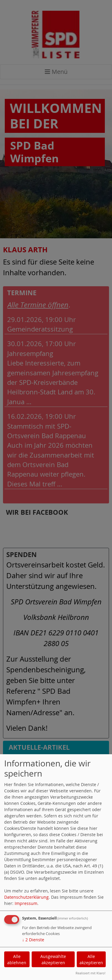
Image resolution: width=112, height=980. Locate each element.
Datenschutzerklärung (26, 897)
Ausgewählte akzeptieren (53, 959)
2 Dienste (33, 940)
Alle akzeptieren (91, 959)
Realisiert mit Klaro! (90, 973)
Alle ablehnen (17, 959)
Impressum (26, 903)
